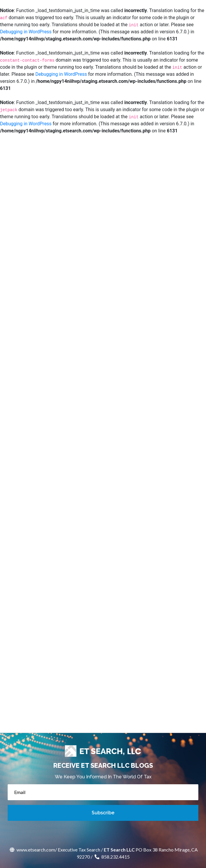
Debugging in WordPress (26, 32)
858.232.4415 (112, 857)
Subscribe (103, 813)
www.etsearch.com (32, 850)
